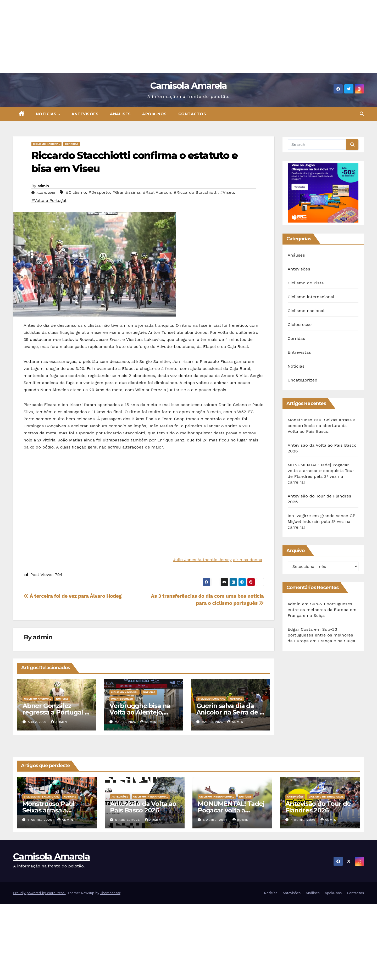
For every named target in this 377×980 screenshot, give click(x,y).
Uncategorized (122, 699)
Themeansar (110, 893)
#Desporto (99, 192)
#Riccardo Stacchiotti (196, 192)
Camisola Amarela (189, 86)
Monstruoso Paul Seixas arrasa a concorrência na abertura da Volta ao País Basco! (322, 426)
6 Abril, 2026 (41, 820)
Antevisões (85, 114)
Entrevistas (299, 352)
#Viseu (227, 192)
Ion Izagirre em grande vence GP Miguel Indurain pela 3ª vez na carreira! (321, 521)
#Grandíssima (126, 192)
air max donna (248, 560)
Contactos (192, 114)
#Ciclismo (76, 192)
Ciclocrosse (300, 325)
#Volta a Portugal (49, 200)
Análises (120, 114)
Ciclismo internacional (311, 297)
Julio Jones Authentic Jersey (202, 560)
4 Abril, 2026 (304, 820)
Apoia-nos (154, 114)
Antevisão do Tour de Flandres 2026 (318, 807)
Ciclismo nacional (46, 144)
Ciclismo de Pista (306, 283)
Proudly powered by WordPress (39, 893)
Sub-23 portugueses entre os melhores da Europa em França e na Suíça (322, 610)
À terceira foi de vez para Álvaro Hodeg (73, 596)
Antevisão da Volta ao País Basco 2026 (143, 807)
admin (43, 186)
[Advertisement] (157, 37)
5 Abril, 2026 (128, 820)
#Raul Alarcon (157, 192)
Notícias (47, 114)
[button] (362, 114)
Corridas (72, 144)
